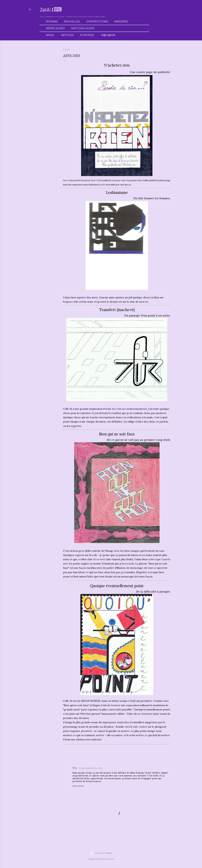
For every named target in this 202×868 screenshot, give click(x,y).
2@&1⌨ (51, 9)
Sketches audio (83, 28)
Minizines (121, 22)
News (50, 35)
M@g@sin (108, 35)
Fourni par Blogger (101, 853)
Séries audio (55, 28)
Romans (52, 22)
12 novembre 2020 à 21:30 (91, 768)
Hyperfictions (97, 22)
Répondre (78, 786)
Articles (67, 35)
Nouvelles (72, 22)
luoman (111, 859)
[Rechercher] (165, 9)
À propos (87, 35)
